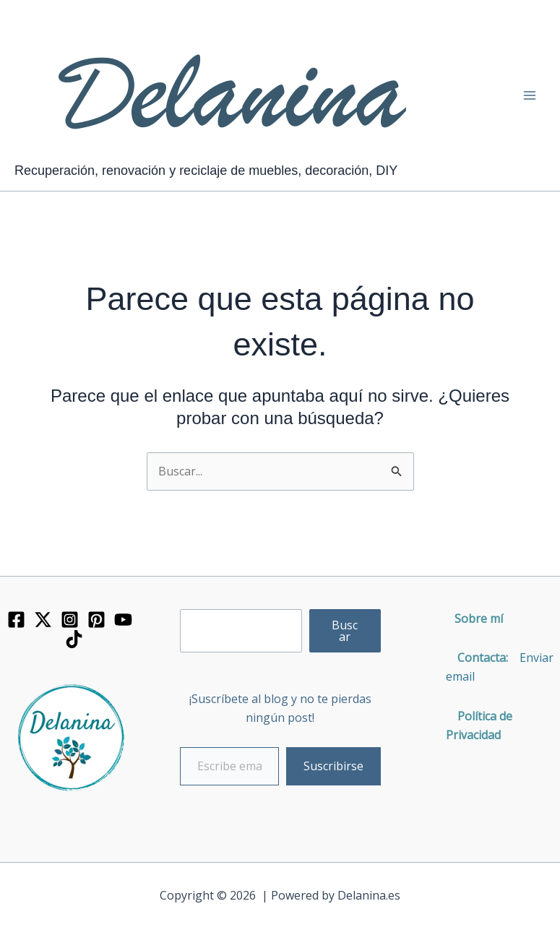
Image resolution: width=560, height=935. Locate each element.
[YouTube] (123, 620)
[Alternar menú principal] (530, 95)
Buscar (345, 631)
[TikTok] (74, 639)
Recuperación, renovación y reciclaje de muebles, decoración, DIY (206, 171)
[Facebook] (16, 620)
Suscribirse (333, 766)
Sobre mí (479, 619)
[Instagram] (70, 620)
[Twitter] (43, 620)
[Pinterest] (96, 620)
